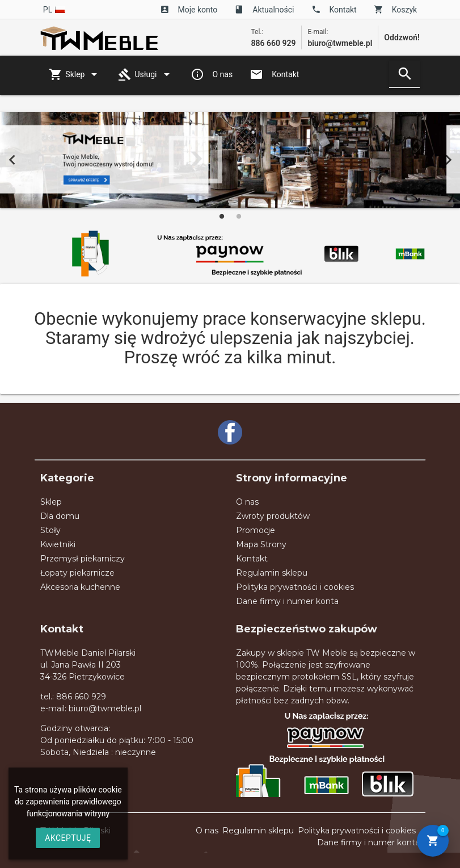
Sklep (75, 74)
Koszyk (395, 10)
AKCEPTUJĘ (68, 838)
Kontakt (334, 10)
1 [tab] (222, 216)
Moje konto (189, 10)
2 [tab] (239, 216)
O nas (212, 74)
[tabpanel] (230, 160)
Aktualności (264, 10)
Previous (12, 160)
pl (54, 10)
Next (448, 160)
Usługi (145, 74)
